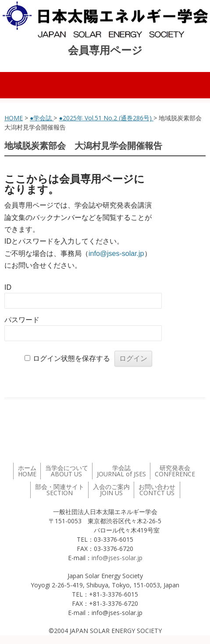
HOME (14, 118)
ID (8, 287)
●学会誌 (42, 118)
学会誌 (121, 471)
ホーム (27, 471)
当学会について (67, 471)
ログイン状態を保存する (71, 358)
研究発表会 (175, 471)
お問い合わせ (157, 490)
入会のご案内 (111, 490)
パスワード (22, 320)
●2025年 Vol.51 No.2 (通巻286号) (106, 118)
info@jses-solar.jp (116, 254)
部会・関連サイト (60, 490)
